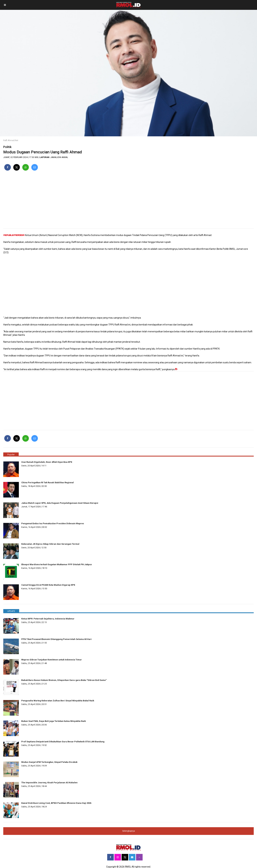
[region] (128, 201)
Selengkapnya (129, 831)
